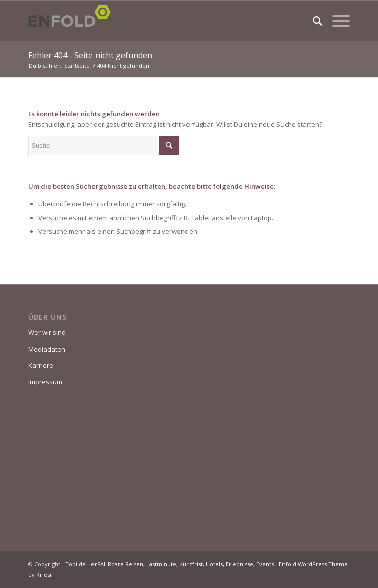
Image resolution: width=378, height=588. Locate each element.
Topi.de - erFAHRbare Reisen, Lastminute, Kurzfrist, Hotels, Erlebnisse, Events (170, 564)
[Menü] (336, 21)
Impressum (45, 382)
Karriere (41, 365)
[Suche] (312, 21)
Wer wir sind (47, 332)
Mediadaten (47, 349)
